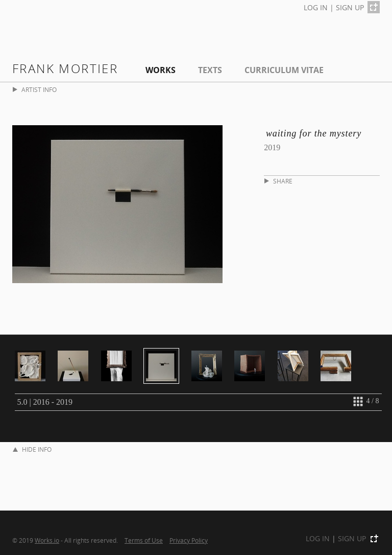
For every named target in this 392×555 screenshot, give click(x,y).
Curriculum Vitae (284, 70)
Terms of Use (144, 540)
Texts (210, 70)
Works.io (47, 540)
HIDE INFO (32, 449)
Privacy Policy (189, 540)
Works (161, 70)
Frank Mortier (65, 68)
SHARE (278, 181)
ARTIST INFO (35, 90)
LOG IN (316, 7)
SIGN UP (350, 7)
